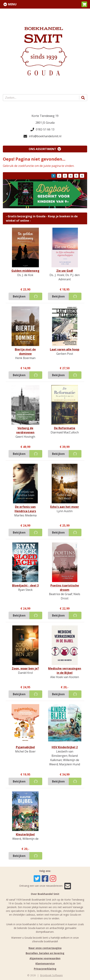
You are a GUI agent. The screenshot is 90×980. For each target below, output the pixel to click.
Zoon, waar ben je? (25, 668)
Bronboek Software (51, 975)
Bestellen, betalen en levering (45, 953)
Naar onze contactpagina (45, 948)
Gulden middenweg (25, 271)
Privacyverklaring (45, 969)
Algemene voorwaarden (45, 958)
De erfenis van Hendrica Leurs (25, 509)
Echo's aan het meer (65, 507)
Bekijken (19, 296)
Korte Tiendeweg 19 (45, 116)
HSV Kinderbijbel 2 (65, 747)
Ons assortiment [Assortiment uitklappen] (42, 149)
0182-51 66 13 (42, 129)
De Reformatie (65, 428)
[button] (84, 4)
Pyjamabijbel (25, 747)
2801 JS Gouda (45, 123)
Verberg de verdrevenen (25, 430)
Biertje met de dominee (25, 352)
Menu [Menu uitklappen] (12, 4)
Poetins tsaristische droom (65, 588)
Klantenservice (45, 963)
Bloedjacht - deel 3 (25, 585)
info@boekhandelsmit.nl (42, 136)
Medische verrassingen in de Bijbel (65, 671)
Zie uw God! (65, 271)
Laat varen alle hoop (65, 349)
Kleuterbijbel (25, 834)
